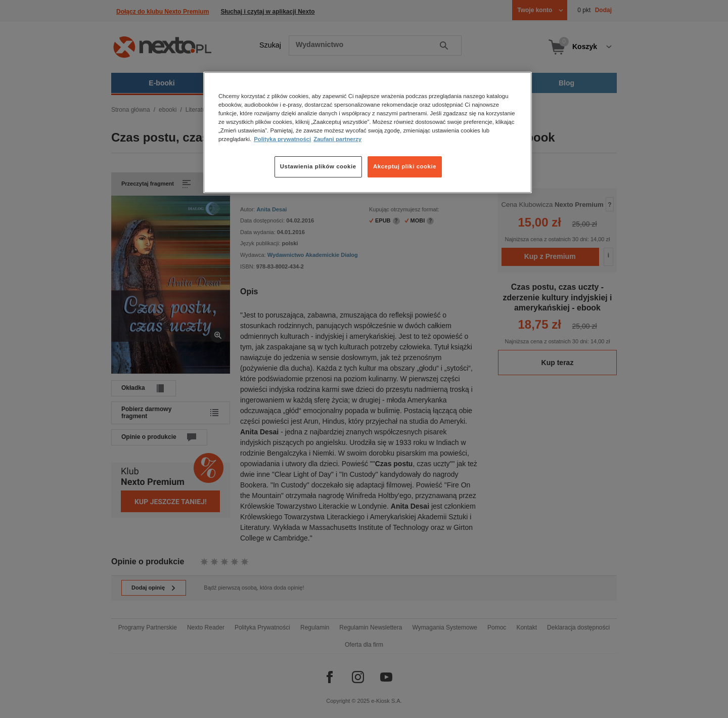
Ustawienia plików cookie (318, 166)
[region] (368, 132)
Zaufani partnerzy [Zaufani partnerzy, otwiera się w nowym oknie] (337, 139)
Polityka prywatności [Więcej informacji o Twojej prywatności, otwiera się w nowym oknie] (282, 139)
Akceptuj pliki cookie (405, 166)
